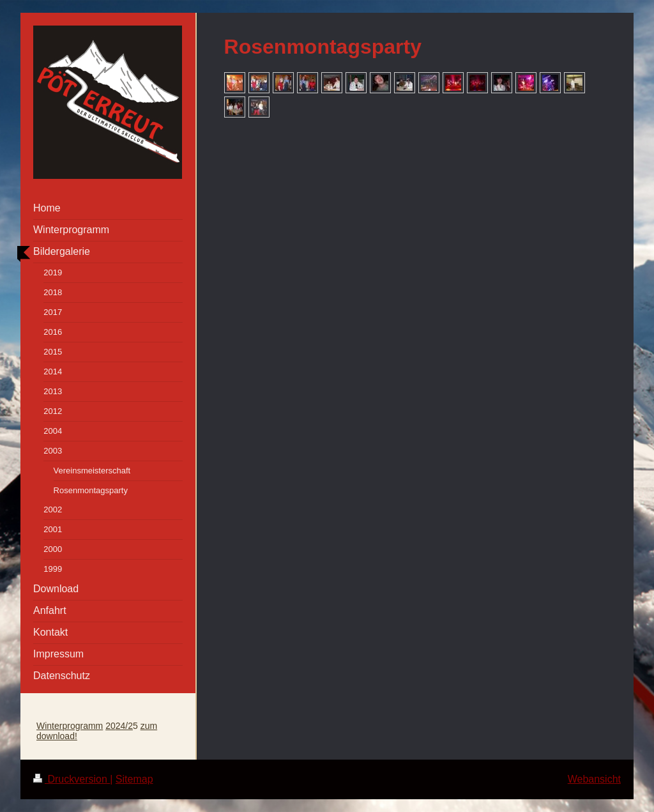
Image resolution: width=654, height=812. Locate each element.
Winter (49, 726)
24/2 (124, 726)
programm (82, 726)
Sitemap (134, 779)
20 (110, 726)
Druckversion (72, 779)
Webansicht (594, 779)
